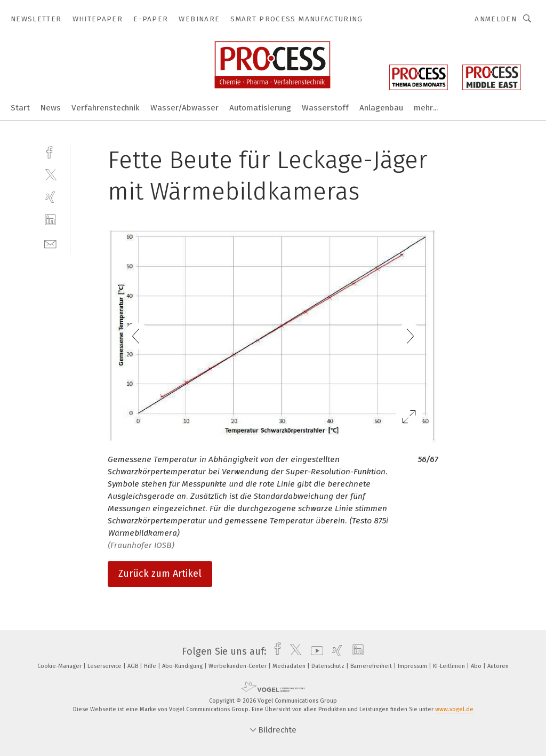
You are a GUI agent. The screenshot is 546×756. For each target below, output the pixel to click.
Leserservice (105, 666)
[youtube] (314, 651)
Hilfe (151, 666)
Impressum (413, 666)
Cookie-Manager (60, 666)
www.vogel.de (454, 709)
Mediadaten (290, 666)
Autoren (498, 666)
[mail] (50, 243)
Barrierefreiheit (372, 666)
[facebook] (50, 151)
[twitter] (50, 174)
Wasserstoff (325, 108)
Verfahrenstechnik (106, 108)
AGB (134, 666)
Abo (477, 666)
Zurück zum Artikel (160, 574)
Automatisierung (260, 108)
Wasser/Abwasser (184, 108)
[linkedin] (50, 220)
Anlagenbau (381, 108)
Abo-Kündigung (183, 666)
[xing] (50, 197)
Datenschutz (329, 666)
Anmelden (496, 19)
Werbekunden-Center (238, 666)
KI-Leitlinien (450, 666)
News (51, 108)
